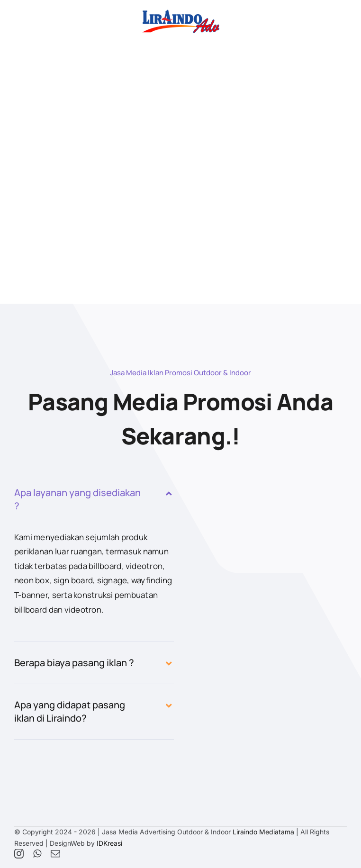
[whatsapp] (37, 854)
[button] (94, 499)
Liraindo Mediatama (263, 832)
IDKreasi (109, 843)
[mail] (55, 854)
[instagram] (19, 854)
